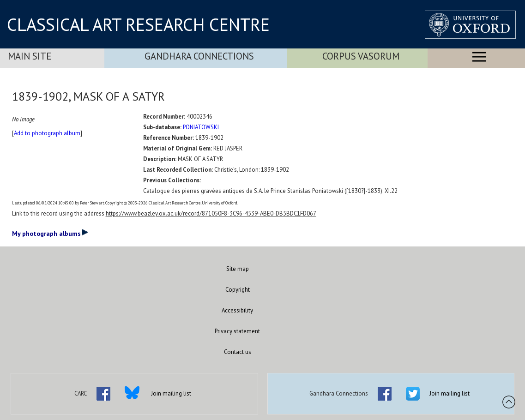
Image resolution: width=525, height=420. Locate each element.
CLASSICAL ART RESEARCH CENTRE (138, 24)
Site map (238, 269)
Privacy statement (237, 331)
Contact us (238, 352)
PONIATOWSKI (201, 127)
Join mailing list (171, 393)
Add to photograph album (47, 133)
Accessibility (237, 310)
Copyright (238, 290)
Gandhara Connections (199, 56)
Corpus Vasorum (361, 56)
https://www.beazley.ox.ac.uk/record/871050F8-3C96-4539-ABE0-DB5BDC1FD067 (211, 213)
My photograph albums (50, 233)
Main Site (30, 56)
